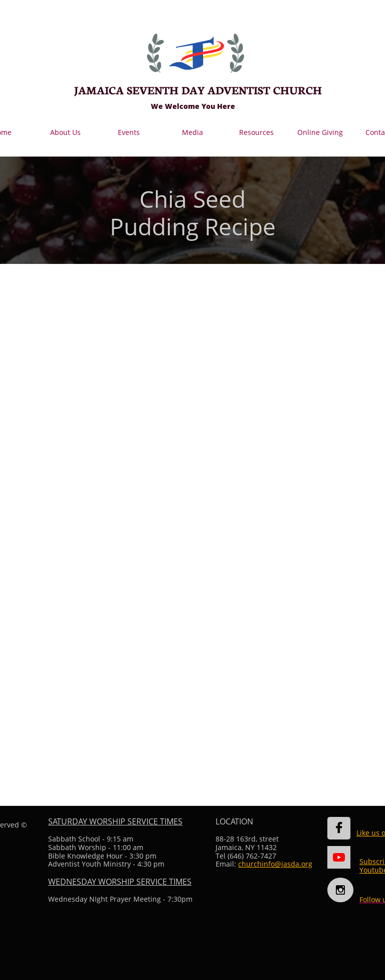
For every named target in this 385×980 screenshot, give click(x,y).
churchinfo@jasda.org (275, 864)
